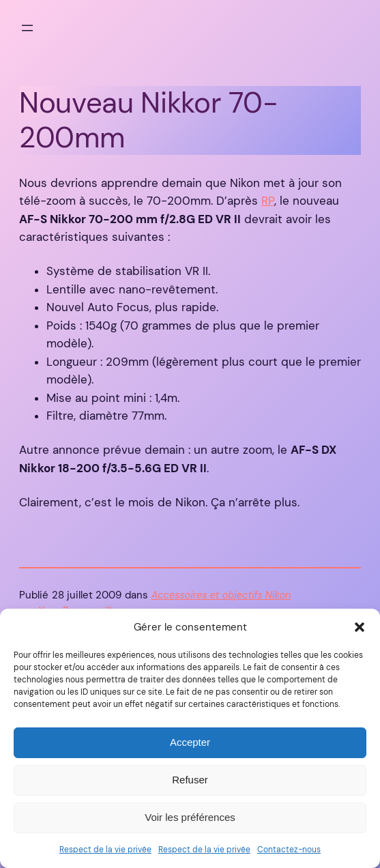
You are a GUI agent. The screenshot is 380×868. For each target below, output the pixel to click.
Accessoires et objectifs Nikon (221, 595)
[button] (360, 627)
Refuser (190, 780)
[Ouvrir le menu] (27, 28)
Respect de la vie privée (105, 850)
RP (268, 201)
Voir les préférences (190, 817)
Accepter (190, 742)
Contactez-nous (289, 850)
